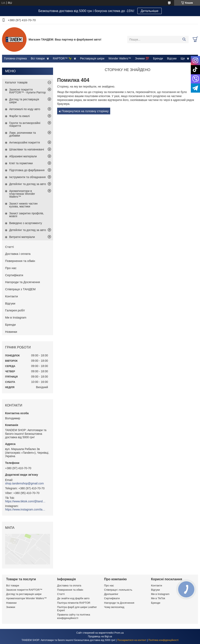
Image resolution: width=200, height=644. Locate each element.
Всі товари (38, 58)
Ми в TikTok (158, 598)
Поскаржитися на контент (132, 640)
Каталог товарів (16, 82)
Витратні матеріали (22, 237)
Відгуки (172, 58)
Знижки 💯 (142, 58)
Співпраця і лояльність (118, 590)
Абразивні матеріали (23, 156)
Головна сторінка (15, 58)
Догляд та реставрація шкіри (24, 101)
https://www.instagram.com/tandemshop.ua (26, 509)
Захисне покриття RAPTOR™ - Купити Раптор (27, 91)
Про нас (11, 268)
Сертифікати (14, 275)
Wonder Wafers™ (120, 58)
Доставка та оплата (69, 585)
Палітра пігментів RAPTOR (74, 603)
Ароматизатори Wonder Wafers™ (26, 598)
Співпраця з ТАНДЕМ (20, 289)
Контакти (11, 296)
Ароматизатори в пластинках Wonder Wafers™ (22, 194)
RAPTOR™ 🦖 (62, 58)
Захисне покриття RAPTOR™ (24, 590)
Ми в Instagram (16, 317)
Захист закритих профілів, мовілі (27, 215)
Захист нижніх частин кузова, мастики (23, 205)
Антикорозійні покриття (24, 142)
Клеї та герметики (21, 163)
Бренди (158, 58)
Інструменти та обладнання (27, 177)
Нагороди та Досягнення (23, 282)
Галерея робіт (15, 310)
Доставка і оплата (18, 254)
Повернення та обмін (20, 261)
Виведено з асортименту (26, 223)
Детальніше (149, 11)
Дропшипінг (111, 594)
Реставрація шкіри (92, 58)
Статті (9, 247)
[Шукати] (184, 39)
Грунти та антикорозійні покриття (25, 124)
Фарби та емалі (19, 116)
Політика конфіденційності (163, 640)
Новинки (11, 332)
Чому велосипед (114, 607)
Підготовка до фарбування (27, 170)
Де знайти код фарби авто (73, 598)
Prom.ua (119, 633)
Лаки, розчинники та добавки (22, 134)
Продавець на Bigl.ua (100, 636)
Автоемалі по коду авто (25, 109)
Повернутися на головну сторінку (85, 111)
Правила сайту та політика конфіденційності (74, 616)
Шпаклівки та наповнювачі (27, 149)
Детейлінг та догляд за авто (28, 184)
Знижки (11, 607)
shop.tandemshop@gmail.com (24, 483)
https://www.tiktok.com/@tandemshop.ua (26, 501)
